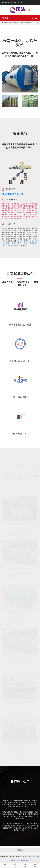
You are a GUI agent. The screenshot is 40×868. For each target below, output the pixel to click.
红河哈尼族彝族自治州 (14, 245)
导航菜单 (5, 18)
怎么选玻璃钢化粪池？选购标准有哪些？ (20, 702)
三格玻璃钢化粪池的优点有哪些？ (20, 657)
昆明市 (20, 241)
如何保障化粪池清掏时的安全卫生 (20, 613)
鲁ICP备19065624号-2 (22, 861)
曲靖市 (26, 241)
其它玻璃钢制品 (27, 23)
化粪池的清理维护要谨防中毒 (20, 524)
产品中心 (18, 23)
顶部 (35, 865)
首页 (13, 23)
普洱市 (20, 243)
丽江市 (14, 243)
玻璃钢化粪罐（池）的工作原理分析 (20, 568)
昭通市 (8, 243)
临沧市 (26, 243)
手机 (15, 865)
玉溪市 (32, 241)
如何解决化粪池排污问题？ (20, 746)
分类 (25, 865)
